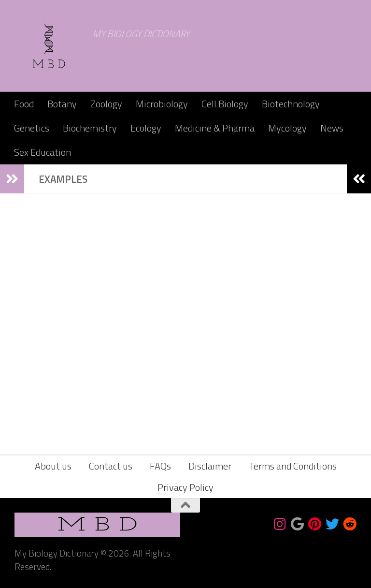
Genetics (32, 128)
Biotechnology (291, 104)
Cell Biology (225, 104)
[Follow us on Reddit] (350, 524)
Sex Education (43, 152)
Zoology (106, 104)
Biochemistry (90, 128)
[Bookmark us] (298, 524)
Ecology (146, 128)
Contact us (111, 466)
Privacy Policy (185, 487)
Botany (62, 104)
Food (24, 104)
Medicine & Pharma (215, 128)
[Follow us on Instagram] (280, 524)
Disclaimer (210, 466)
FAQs (160, 466)
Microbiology (162, 104)
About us (53, 466)
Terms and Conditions (293, 466)
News (332, 128)
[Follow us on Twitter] (332, 524)
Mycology (287, 128)
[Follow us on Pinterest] (315, 524)
